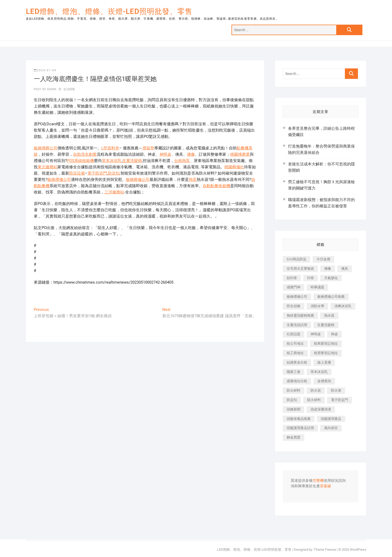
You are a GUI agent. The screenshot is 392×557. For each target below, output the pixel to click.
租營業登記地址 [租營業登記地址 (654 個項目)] (326, 353)
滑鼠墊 (148, 148)
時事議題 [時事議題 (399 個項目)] (317, 287)
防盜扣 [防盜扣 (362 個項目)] (292, 400)
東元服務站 (48, 167)
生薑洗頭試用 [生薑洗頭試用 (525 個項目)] (297, 325)
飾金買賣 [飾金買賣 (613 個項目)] (294, 437)
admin (51, 89)
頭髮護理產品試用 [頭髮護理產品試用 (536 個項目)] (300, 428)
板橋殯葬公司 (46, 148)
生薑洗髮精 (132, 161)
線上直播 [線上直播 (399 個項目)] (324, 362)
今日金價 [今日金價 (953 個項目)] (323, 259)
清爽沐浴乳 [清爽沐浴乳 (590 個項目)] (343, 306)
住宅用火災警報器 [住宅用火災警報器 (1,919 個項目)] (300, 269)
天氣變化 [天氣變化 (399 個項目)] (331, 278)
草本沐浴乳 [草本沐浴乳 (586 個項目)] (319, 372)
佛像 (191, 154)
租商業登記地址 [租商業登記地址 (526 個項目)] (326, 344)
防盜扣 (114, 173)
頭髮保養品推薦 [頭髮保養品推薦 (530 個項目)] (299, 419)
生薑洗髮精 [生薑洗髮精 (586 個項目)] (326, 325)
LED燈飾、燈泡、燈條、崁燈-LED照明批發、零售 (109, 11)
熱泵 (193, 180)
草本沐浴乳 (112, 161)
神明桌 (165, 154)
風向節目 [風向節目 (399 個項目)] (331, 428)
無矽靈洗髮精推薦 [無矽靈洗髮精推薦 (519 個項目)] (300, 315)
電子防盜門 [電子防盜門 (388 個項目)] (339, 400)
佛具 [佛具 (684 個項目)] (345, 269)
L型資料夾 (110, 148)
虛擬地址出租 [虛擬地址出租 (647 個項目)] (297, 381)
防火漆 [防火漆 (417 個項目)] (336, 390)
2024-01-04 (45, 70)
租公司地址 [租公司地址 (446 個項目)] (295, 344)
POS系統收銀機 (81, 161)
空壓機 (318, 481)
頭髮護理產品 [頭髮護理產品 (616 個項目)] (331, 419)
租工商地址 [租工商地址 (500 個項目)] (295, 353)
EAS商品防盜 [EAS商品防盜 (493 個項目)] (297, 259)
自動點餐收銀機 (216, 186)
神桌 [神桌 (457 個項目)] (334, 334)
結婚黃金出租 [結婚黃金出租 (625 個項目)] (297, 362)
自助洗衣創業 (85, 154)
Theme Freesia (325, 550)
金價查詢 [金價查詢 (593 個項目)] (324, 381)
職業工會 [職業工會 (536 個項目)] (294, 372)
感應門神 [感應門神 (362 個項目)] (294, 287)
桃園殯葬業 (240, 154)
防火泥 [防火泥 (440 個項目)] (316, 390)
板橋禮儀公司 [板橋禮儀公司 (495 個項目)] (297, 297)
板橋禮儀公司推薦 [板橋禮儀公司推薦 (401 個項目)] (331, 297)
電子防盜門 (97, 173)
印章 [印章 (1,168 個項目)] (311, 278)
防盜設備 (77, 173)
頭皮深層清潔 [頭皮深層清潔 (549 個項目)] (321, 409)
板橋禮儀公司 (59, 180)
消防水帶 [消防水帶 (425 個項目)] (317, 306)
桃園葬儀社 (234, 167)
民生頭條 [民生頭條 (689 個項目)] (294, 306)
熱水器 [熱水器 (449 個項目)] (329, 315)
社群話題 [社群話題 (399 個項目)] (294, 334)
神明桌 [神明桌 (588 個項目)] (316, 334)
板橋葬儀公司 (138, 180)
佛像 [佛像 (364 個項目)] (328, 269)
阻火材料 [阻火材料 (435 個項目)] (314, 400)
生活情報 (69, 89)
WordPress (358, 550)
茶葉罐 (325, 486)
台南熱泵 (182, 161)
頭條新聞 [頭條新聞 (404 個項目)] (294, 409)
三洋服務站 (114, 192)
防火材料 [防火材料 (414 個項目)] (294, 390)
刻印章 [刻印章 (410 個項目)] (292, 278)
